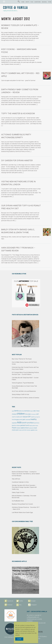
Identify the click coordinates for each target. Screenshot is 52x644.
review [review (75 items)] (18, 428)
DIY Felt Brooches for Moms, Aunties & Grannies (26, 398)
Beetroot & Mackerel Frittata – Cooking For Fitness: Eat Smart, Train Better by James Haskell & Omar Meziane (26, 474)
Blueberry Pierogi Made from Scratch (22, 504)
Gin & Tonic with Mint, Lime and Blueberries (24, 391)
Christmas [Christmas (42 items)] (33, 414)
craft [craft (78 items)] (37, 414)
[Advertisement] (26, 449)
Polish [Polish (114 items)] (14, 428)
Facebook (10, 601)
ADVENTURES (38, 2)
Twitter (21, 601)
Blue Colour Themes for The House (22, 359)
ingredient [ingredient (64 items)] (14, 423)
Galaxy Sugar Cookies (18, 492)
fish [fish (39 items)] (39, 417)
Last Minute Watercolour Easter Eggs (22, 512)
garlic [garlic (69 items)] (24, 420)
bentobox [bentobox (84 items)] (27, 411)
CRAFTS (27, 2)
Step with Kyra (16, 479)
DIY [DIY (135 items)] (29, 417)
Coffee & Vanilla (15, 8)
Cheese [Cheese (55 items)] (38, 411)
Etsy (20, 605)
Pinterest (10, 605)
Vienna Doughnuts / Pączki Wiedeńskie (23, 383)
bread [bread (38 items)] (31, 411)
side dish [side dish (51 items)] (31, 428)
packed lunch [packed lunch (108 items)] (25, 425)
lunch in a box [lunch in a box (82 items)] (16, 425)
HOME (23, 2)
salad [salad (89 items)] (22, 428)
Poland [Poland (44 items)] (37, 426)
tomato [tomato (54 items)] (28, 430)
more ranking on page (13, 637)
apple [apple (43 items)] (13, 411)
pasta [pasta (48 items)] (34, 426)
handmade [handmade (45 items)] (28, 420)
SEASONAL (44, 2)
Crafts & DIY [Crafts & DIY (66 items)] (19, 417)
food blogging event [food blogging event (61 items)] (17, 420)
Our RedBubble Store (18, 501)
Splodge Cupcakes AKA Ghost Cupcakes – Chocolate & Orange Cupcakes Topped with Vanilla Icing (24, 487)
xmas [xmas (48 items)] (36, 430)
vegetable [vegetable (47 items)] (32, 430)
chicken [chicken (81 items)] (14, 414)
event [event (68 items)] (33, 417)
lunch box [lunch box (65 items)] (37, 423)
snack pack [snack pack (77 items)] (15, 430)
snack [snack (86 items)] (35, 428)
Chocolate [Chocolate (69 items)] (28, 414)
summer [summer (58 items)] (24, 430)
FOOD (32, 2)
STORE (50, 2)
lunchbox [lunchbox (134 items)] (30, 423)
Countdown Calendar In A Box (20, 482)
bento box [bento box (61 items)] (22, 411)
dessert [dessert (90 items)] (25, 417)
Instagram (34, 605)
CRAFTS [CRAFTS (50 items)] (14, 417)
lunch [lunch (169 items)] (24, 423)
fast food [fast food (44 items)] (36, 417)
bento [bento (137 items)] (16, 411)
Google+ (33, 601)
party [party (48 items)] (31, 426)
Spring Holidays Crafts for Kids (20, 394)
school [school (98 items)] (26, 428)
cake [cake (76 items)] (34, 411)
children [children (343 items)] (21, 414)
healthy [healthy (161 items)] (34, 419)
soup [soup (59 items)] (20, 430)
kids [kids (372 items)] (19, 422)
